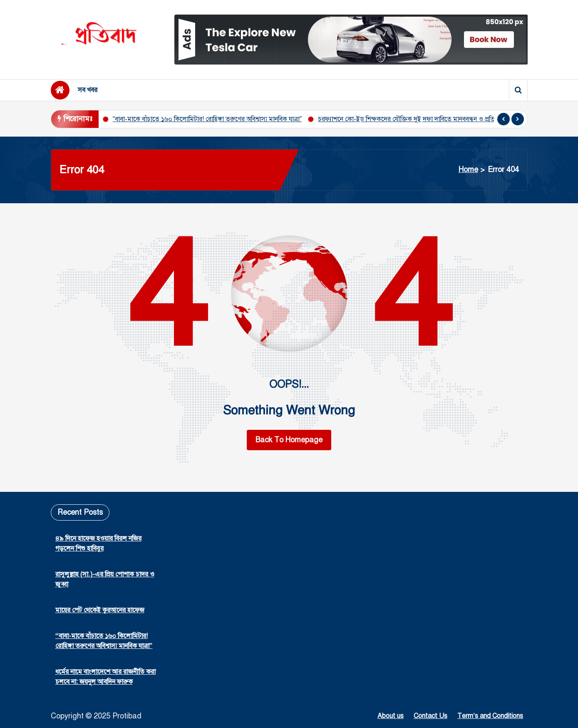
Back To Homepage (289, 440)
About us (391, 716)
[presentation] (504, 119)
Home (468, 170)
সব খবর (88, 90)
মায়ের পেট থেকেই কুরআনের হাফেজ (100, 610)
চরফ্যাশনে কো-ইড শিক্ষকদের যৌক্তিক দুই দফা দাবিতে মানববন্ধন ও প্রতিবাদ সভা (417, 119)
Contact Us (430, 716)
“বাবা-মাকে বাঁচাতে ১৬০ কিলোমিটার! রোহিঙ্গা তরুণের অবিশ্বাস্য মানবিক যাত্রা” (207, 119)
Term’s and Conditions (490, 716)
